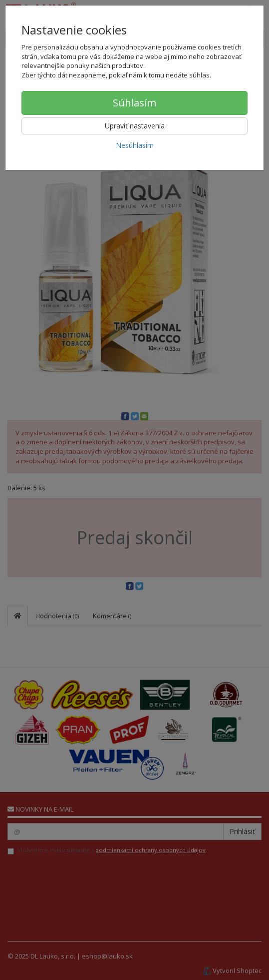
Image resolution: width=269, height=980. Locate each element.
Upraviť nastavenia (135, 126)
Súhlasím (134, 103)
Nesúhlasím (135, 145)
